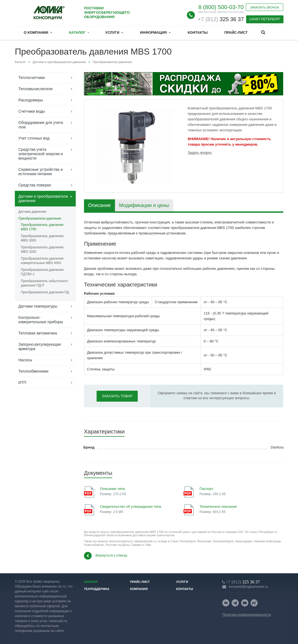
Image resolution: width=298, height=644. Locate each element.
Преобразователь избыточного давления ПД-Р (44, 283)
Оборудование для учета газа (41, 125)
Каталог (79, 32)
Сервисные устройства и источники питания (40, 172)
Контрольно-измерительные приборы (41, 320)
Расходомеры (31, 100)
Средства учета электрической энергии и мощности (41, 154)
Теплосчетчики (32, 78)
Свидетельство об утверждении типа (130, 507)
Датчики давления (32, 212)
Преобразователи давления (40, 219)
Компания (139, 589)
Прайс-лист (236, 32)
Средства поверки (35, 185)
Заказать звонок (265, 7)
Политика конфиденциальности (247, 615)
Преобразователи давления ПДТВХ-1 (42, 272)
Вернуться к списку (106, 556)
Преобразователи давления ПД (45, 292)
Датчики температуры (38, 306)
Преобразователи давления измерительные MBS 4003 (42, 261)
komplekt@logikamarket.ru (248, 587)
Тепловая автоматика (38, 333)
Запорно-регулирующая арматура (40, 347)
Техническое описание (218, 507)
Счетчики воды (32, 111)
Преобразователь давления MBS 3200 (42, 249)
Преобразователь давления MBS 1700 (42, 227)
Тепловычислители (35, 89)
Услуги (114, 32)
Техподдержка (97, 589)
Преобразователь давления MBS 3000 (42, 238)
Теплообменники (33, 371)
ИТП (22, 382)
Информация (155, 32)
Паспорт (206, 489)
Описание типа (112, 489)
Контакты (198, 32)
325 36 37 (221, 19)
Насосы (25, 360)
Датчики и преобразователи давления (43, 198)
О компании (38, 32)
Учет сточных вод (34, 138)
